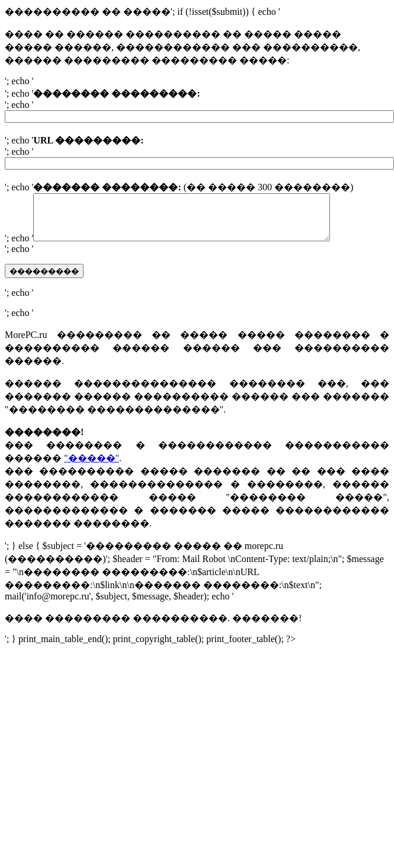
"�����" (92, 467)
